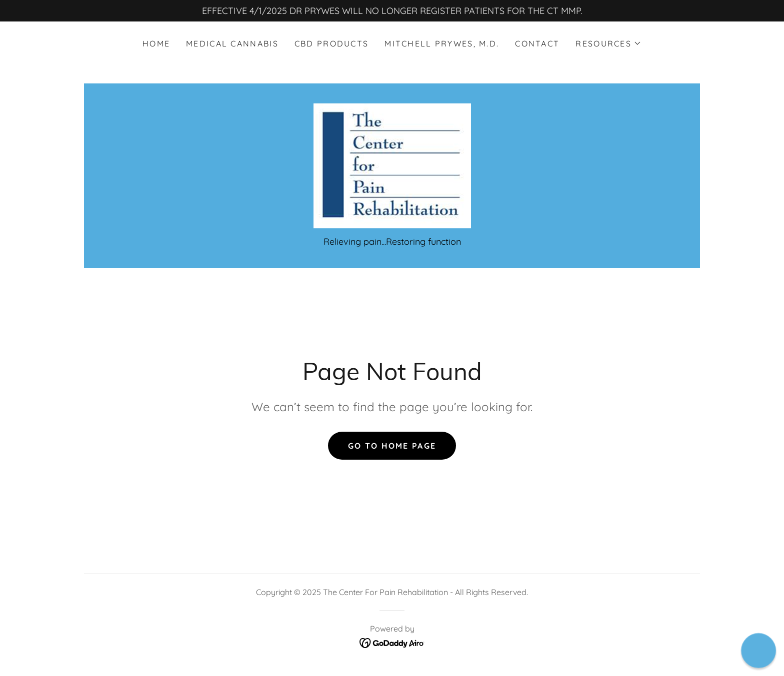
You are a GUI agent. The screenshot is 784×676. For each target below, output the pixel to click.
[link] (392, 165)
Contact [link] (537, 43)
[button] (608, 43)
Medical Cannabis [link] (232, 43)
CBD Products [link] (331, 43)
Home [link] (156, 43)
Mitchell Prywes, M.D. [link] (442, 43)
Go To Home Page (392, 446)
